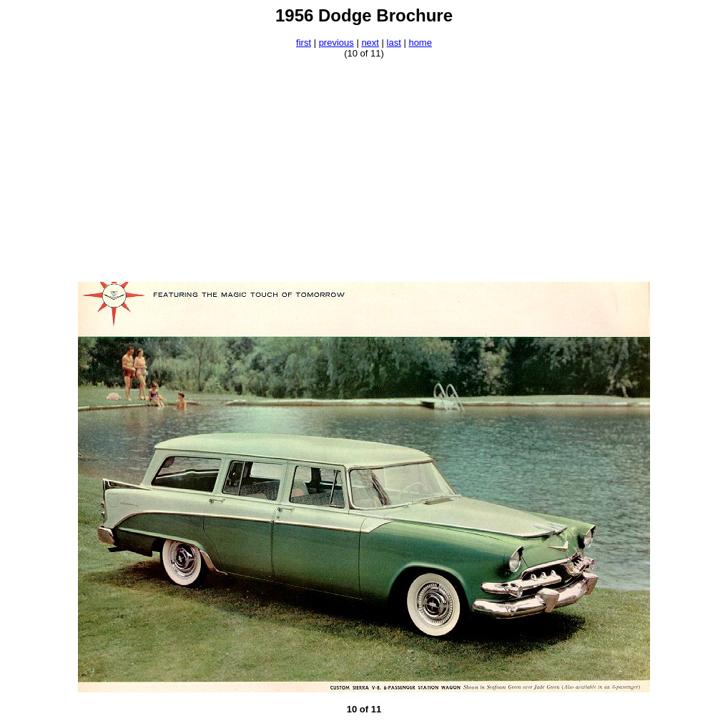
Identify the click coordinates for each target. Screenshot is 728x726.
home (420, 43)
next (370, 43)
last (394, 43)
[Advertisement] (364, 170)
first (304, 43)
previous (336, 43)
